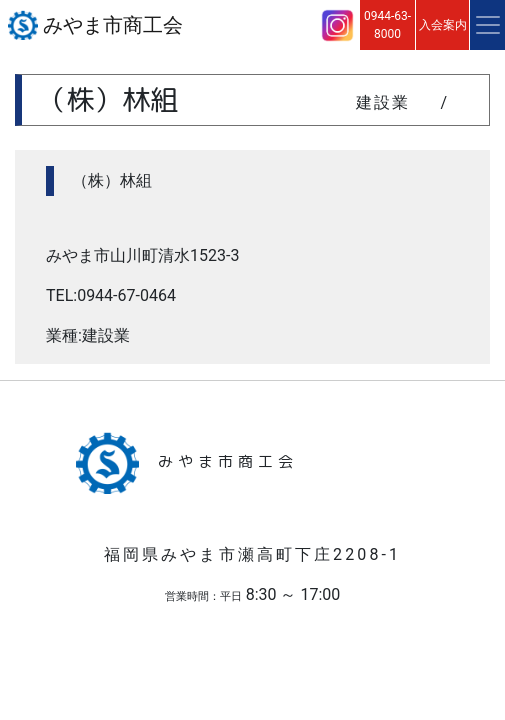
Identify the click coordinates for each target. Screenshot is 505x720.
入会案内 (443, 25)
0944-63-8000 (387, 25)
